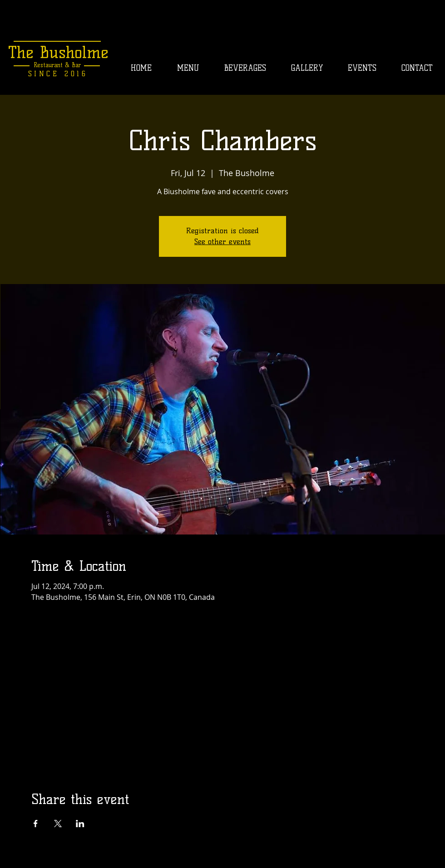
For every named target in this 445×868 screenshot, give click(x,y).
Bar (75, 65)
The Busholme (58, 52)
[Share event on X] (58, 824)
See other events (222, 242)
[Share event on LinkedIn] (80, 824)
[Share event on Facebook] (36, 824)
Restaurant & (52, 65)
